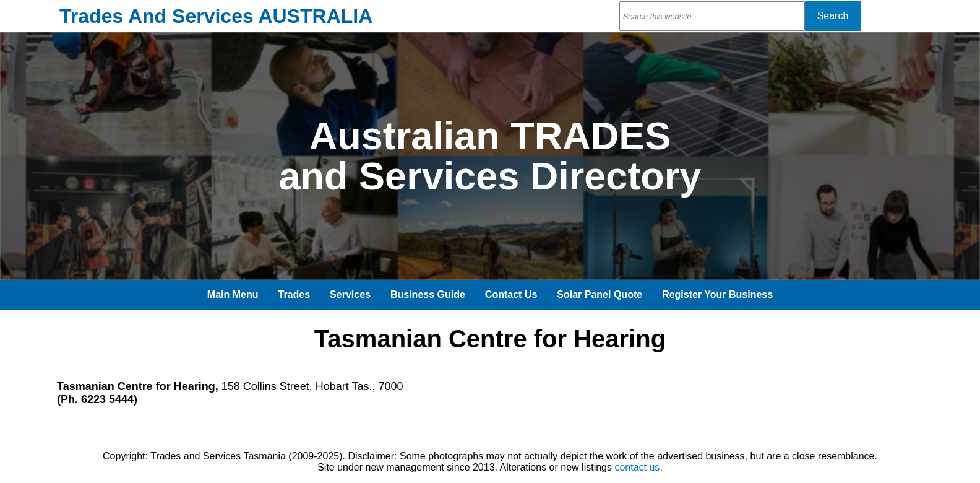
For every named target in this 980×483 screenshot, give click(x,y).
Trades (294, 294)
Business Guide (428, 294)
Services (350, 294)
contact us (637, 467)
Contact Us (511, 294)
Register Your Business (717, 294)
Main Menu (233, 294)
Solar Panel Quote (600, 294)
